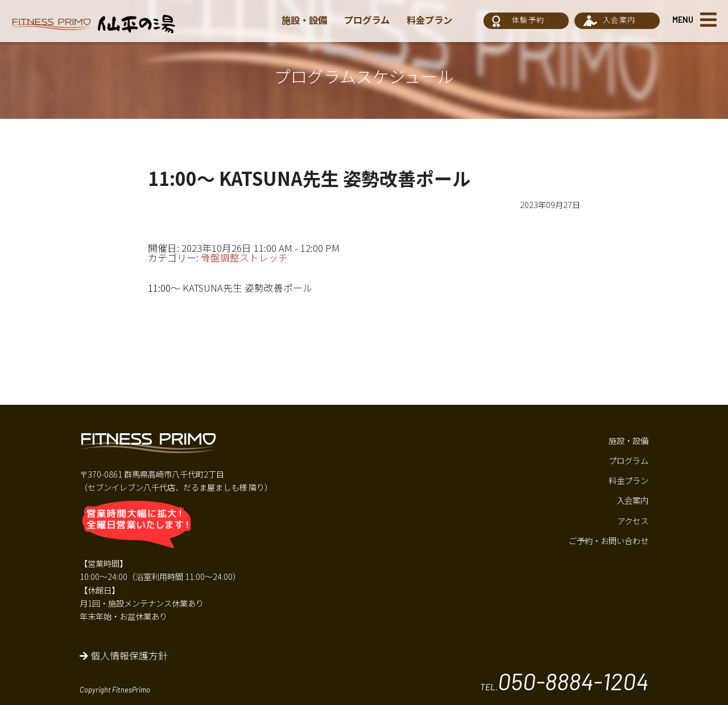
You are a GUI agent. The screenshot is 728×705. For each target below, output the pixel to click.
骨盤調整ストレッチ (244, 258)
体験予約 (528, 20)
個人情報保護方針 (124, 656)
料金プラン (436, 20)
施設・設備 (306, 20)
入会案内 (619, 20)
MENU (683, 20)
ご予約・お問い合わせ (609, 540)
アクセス (633, 521)
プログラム (371, 20)
